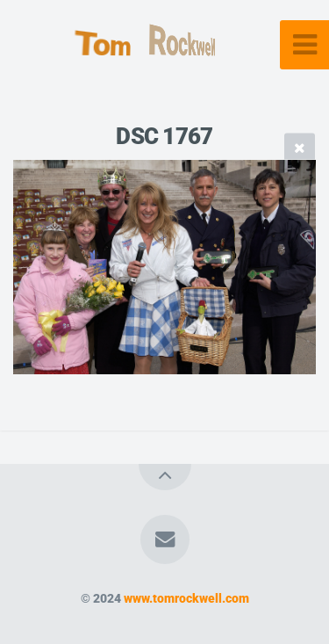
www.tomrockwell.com (186, 599)
